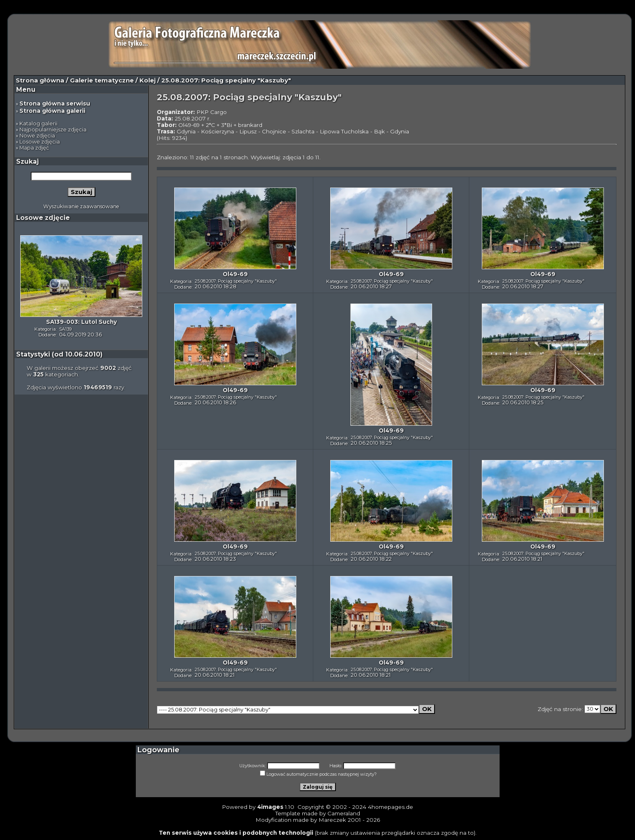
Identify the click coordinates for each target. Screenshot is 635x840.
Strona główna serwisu (55, 103)
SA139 (65, 329)
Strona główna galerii (52, 111)
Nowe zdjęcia (37, 136)
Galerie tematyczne (102, 80)
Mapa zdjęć (34, 148)
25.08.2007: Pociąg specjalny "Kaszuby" (236, 281)
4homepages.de (390, 807)
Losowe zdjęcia (40, 142)
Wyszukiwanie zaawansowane (81, 206)
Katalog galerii (38, 123)
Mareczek (332, 820)
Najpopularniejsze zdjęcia (53, 130)
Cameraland (344, 813)
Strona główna (40, 80)
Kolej (148, 80)
